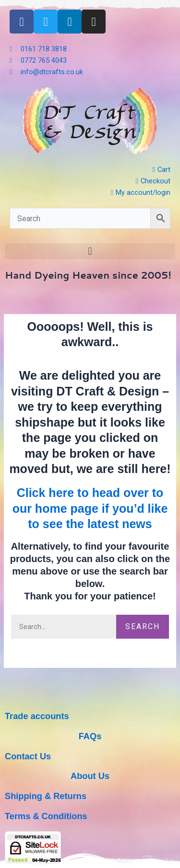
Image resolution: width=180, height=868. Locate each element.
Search (143, 626)
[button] (90, 251)
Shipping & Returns (46, 796)
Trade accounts (37, 716)
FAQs (90, 736)
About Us (90, 776)
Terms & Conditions (46, 816)
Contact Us (28, 756)
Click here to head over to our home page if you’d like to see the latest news (90, 508)
